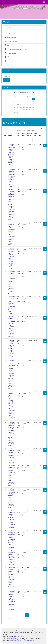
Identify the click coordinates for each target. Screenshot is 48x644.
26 (24, 110)
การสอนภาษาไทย (10, 53)
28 (30, 110)
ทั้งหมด (8, 27)
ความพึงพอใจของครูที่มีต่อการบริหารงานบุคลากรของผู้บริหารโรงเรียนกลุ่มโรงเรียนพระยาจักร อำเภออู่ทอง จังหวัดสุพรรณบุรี (11, 348)
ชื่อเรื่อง (10, 135)
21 (30, 107)
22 (33, 107)
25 (21, 110)
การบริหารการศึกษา (11, 34)
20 (27, 107)
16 (15, 107)
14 (30, 104)
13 (27, 104)
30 (15, 112)
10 (18, 104)
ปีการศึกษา (36, 134)
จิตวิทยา (8, 45)
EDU (3, 2)
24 (18, 110)
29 (33, 110)
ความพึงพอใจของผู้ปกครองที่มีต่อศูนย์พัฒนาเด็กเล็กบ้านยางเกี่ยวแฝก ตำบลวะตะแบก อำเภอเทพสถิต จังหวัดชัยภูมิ (11, 558)
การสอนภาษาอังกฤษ (11, 42)
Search (7, 80)
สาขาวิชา (23, 134)
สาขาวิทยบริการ (30, 134)
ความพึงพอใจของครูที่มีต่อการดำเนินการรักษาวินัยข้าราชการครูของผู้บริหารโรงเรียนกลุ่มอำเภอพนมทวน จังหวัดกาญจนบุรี (11, 178)
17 (18, 107)
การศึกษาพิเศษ (10, 61)
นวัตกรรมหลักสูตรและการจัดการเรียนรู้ (16, 49)
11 (21, 104)
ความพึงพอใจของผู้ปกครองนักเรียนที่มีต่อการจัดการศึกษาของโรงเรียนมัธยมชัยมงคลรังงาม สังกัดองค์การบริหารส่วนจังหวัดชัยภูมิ (11, 539)
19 (24, 107)
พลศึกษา (8, 57)
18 (21, 107)
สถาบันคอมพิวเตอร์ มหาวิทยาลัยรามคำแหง (23, 640)
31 (18, 112)
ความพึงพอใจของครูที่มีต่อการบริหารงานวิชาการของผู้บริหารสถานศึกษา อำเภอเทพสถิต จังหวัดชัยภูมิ (11, 455)
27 (27, 110)
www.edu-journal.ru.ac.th (17, 636)
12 (24, 104)
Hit (40, 135)
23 (15, 110)
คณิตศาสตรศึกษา (10, 38)
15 (33, 104)
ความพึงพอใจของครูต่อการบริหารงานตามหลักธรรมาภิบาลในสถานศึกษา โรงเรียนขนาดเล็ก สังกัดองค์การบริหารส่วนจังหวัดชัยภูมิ (11, 519)
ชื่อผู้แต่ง (18, 134)
